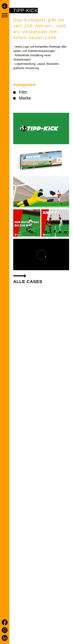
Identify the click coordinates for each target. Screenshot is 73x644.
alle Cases (28, 282)
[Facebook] (5, 622)
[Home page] (5, 7)
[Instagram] (5, 630)
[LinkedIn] (5, 638)
